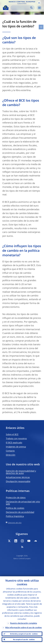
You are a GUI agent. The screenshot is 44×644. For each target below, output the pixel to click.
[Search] (21, 8)
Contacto (10, 451)
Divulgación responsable (18, 481)
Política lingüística (15, 516)
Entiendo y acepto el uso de (24, 634)
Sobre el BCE (12, 434)
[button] (39, 3)
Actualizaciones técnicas (18, 477)
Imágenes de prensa (16, 447)
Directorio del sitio (15, 523)
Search (31, 8)
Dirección (11, 455)
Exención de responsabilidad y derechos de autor (21, 472)
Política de (15, 508)
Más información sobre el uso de (24, 628)
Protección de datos (16, 497)
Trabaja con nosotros (16, 438)
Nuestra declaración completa (24, 623)
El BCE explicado (14, 443)
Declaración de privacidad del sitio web (23, 503)
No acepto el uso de (24, 639)
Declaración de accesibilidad (20, 512)
